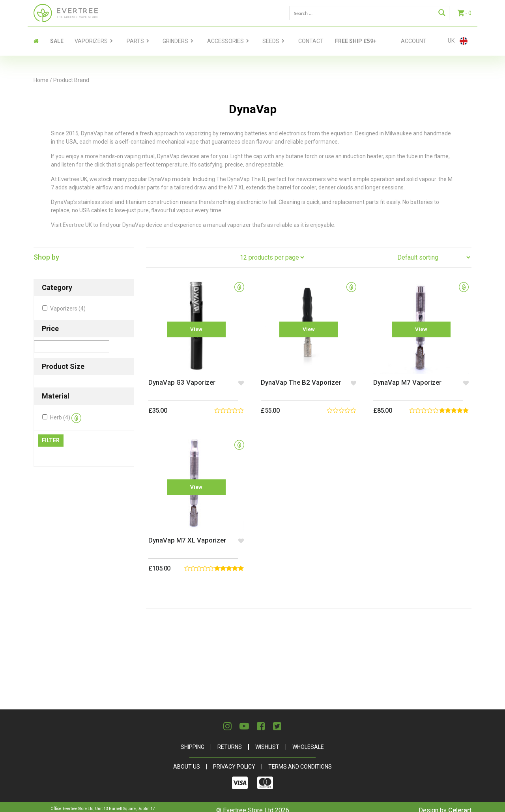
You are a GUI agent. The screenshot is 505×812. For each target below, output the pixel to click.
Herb (66, 418)
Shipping (193, 740)
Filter (51, 440)
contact (311, 41)
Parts (135, 41)
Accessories (225, 41)
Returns (230, 740)
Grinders (175, 41)
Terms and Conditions (300, 760)
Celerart (460, 803)
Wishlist (267, 740)
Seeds (271, 41)
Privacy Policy (234, 760)
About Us (187, 760)
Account (414, 41)
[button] (239, 379)
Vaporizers (91, 41)
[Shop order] (434, 257)
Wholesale (308, 740)
